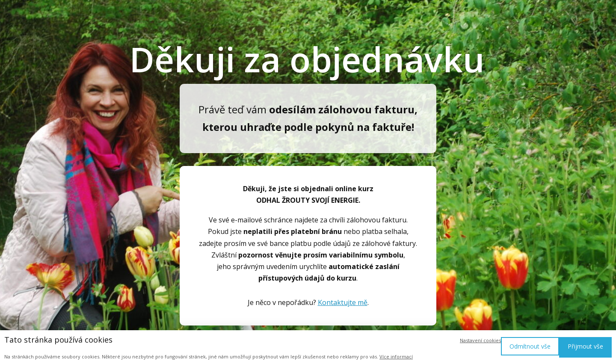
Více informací (396, 357)
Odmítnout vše (530, 346)
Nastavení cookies (480, 340)
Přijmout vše (585, 346)
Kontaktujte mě (343, 302)
